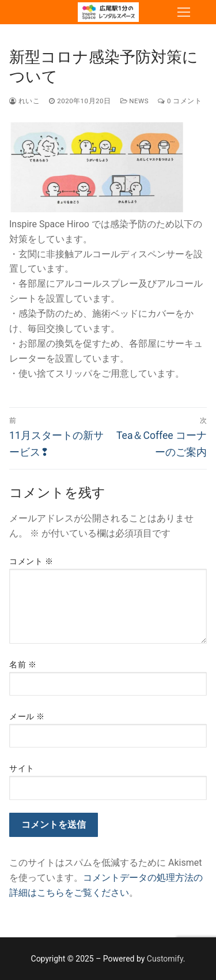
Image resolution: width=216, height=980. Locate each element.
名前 (23, 664)
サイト (22, 768)
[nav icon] (184, 12)
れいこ (24, 101)
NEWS (135, 101)
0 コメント (180, 101)
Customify (165, 959)
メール (27, 716)
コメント (31, 561)
